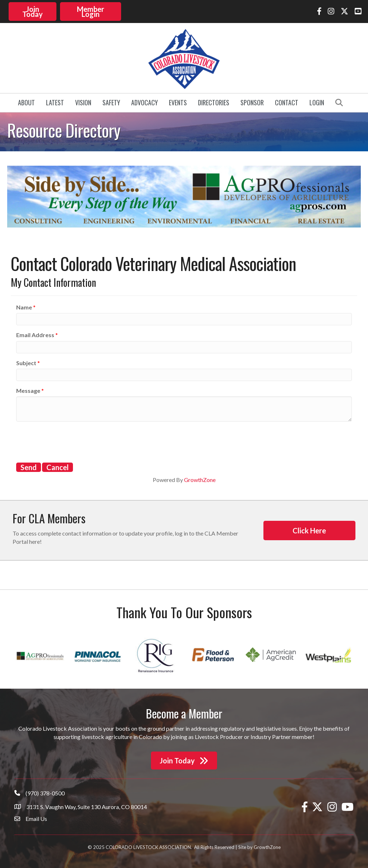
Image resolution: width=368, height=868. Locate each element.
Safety (111, 102)
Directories (214, 102)
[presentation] (71, 440)
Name (24, 306)
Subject (26, 362)
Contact (287, 102)
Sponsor (252, 102)
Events (178, 102)
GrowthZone (200, 479)
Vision (83, 102)
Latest (55, 102)
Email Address (35, 334)
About (26, 102)
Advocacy (144, 102)
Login (317, 102)
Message (28, 390)
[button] (33, 11)
